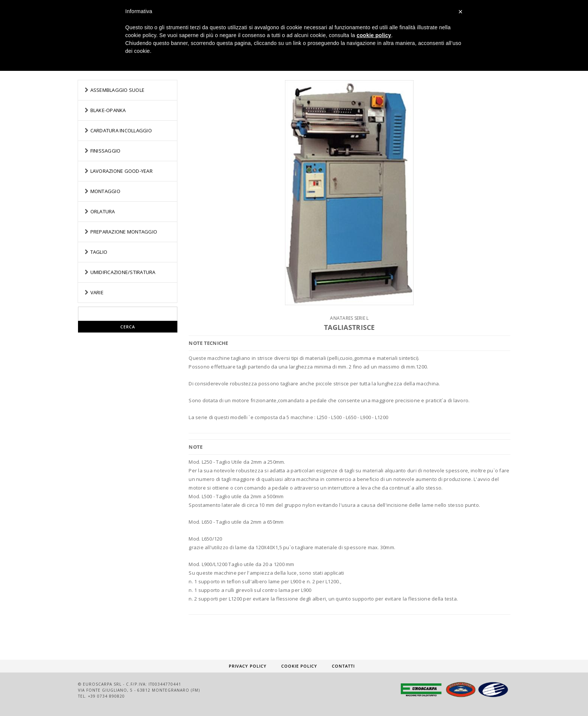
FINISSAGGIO (106, 151)
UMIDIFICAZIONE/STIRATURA (123, 272)
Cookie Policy (299, 666)
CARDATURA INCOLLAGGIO (121, 130)
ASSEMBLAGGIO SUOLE (118, 90)
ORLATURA (103, 211)
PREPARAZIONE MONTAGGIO (124, 232)
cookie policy (374, 35)
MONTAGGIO (105, 191)
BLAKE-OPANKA (108, 110)
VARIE (97, 292)
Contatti (343, 666)
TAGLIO (99, 252)
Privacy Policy (248, 666)
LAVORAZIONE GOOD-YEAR (121, 171)
